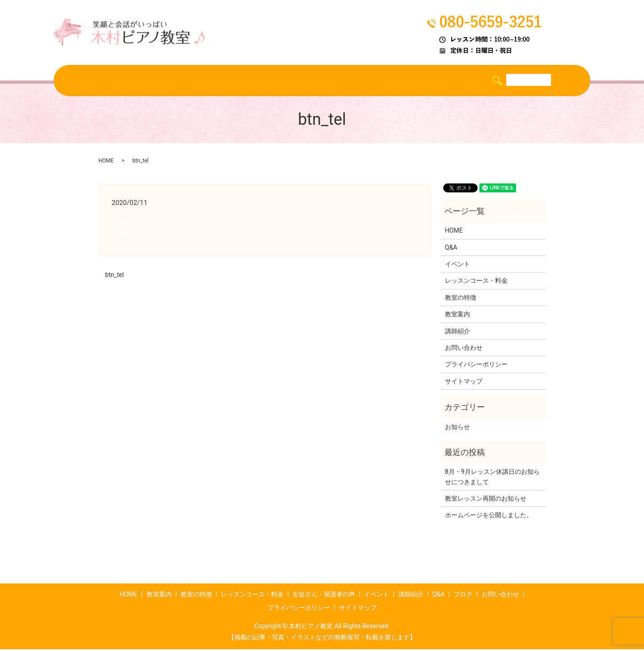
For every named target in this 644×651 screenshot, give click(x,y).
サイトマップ (464, 383)
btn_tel (114, 277)
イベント (378, 81)
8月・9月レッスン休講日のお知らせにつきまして (492, 478)
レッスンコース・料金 (237, 81)
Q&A (452, 81)
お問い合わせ (464, 349)
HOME (94, 81)
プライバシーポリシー (476, 366)
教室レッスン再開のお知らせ (486, 500)
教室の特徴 (174, 81)
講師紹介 (419, 81)
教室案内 (130, 81)
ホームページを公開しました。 (489, 517)
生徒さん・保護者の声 (318, 81)
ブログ (482, 81)
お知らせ (458, 429)
